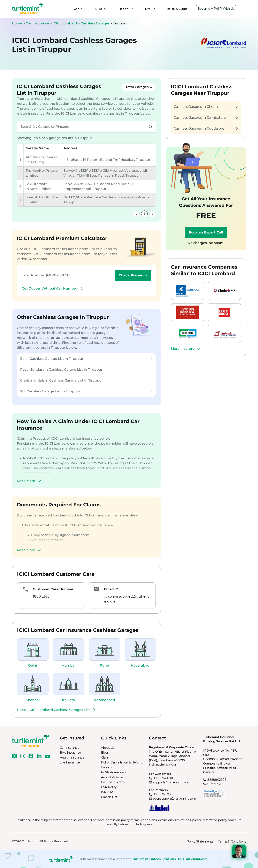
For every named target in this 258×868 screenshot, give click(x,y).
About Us (108, 748)
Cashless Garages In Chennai (206, 107)
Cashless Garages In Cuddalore (206, 128)
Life (148, 9)
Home (17, 23)
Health (124, 9)
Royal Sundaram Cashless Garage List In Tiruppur (86, 370)
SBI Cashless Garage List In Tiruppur (86, 391)
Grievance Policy (113, 782)
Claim (105, 758)
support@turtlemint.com (171, 782)
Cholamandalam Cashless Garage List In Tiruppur (86, 380)
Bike (99, 9)
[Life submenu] (153, 9)
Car (76, 9)
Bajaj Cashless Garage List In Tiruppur (86, 359)
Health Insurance (72, 758)
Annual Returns (112, 777)
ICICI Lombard (65, 23)
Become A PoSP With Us (216, 9)
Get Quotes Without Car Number (53, 289)
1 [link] (144, 214)
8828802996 (217, 780)
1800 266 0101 (163, 794)
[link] (136, 214)
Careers (107, 767)
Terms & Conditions (232, 842)
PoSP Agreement (114, 772)
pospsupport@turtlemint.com (174, 799)
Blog (104, 753)
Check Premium (133, 275)
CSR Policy (109, 787)
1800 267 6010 (164, 778)
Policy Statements (200, 842)
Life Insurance (70, 762)
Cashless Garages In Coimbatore (206, 118)
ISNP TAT (108, 792)
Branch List (109, 797)
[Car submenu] (81, 9)
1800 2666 (41, 596)
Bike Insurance (70, 753)
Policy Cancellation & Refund (122, 762)
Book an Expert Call (206, 232)
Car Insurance (37, 23)
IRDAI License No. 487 (220, 751)
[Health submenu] (131, 9)
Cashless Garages (96, 23)
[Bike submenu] (104, 9)
